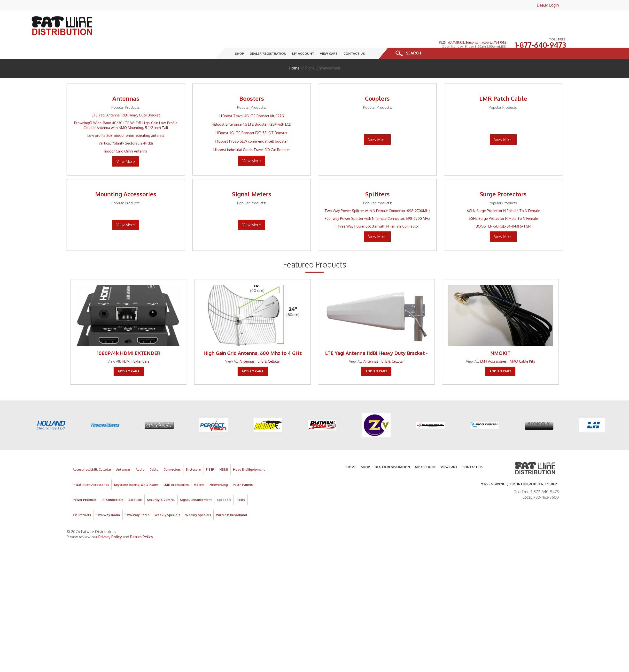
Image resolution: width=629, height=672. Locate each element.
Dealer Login (548, 5)
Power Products (85, 484)
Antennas (126, 83)
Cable (154, 454)
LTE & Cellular (269, 346)
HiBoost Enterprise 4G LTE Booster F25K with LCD (252, 109)
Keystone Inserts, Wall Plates (136, 469)
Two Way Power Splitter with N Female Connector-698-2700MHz (377, 195)
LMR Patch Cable (503, 83)
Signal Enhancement (196, 484)
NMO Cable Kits (522, 346)
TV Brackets (82, 499)
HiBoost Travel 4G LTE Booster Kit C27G (252, 100)
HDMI (126, 346)
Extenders (141, 346)
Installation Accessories (91, 469)
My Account (303, 38)
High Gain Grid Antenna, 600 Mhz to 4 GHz (253, 337)
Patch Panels (243, 469)
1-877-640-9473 (540, 22)
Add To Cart (129, 356)
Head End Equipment (249, 454)
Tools (241, 484)
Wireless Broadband (231, 499)
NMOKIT (500, 337)
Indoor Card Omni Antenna (126, 136)
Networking (219, 469)
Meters (199, 469)
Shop (239, 38)
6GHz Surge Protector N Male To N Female (503, 203)
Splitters (377, 179)
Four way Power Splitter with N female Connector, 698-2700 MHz (377, 203)
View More (126, 146)
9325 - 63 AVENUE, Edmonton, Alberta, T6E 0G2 (473, 19)
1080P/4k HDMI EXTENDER (129, 337)
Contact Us (354, 38)
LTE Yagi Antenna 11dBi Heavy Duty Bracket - (376, 337)
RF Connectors (112, 484)
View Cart (329, 38)
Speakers (224, 484)
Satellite (135, 484)
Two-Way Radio (137, 499)
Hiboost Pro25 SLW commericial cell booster (252, 126)
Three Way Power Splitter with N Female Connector (377, 211)
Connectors (172, 454)
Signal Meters (252, 179)
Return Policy (142, 521)
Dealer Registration (268, 38)
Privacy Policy (110, 521)
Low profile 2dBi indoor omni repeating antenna (126, 120)
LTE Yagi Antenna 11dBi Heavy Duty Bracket (126, 99)
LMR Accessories (493, 346)
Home (294, 53)
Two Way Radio (108, 499)
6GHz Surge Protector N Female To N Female (503, 195)
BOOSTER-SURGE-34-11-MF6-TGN (503, 211)
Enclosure (193, 454)
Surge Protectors (503, 179)
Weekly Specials (167, 499)
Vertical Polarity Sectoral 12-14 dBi (126, 128)
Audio (140, 454)
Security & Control (161, 484)
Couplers (377, 83)
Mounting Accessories (126, 179)
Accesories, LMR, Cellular (92, 454)
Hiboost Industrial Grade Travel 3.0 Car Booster (252, 134)
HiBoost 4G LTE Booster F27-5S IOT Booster (252, 117)
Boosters (252, 83)
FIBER (210, 454)
